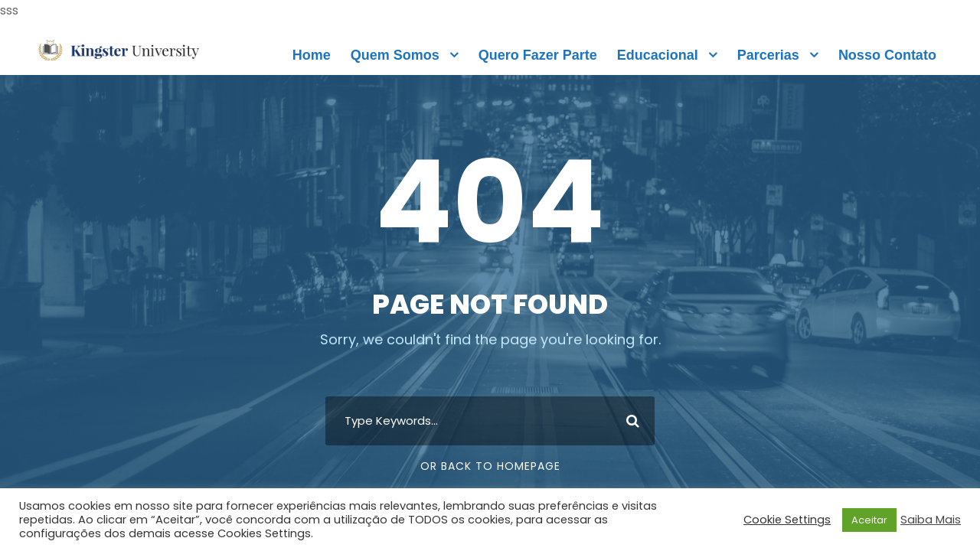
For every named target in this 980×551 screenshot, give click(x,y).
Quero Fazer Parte (538, 55)
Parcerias (768, 55)
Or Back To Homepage (490, 466)
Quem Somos (395, 55)
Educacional (658, 55)
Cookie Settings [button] (787, 520)
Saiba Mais (931, 520)
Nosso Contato (887, 55)
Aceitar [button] (869, 520)
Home (312, 55)
